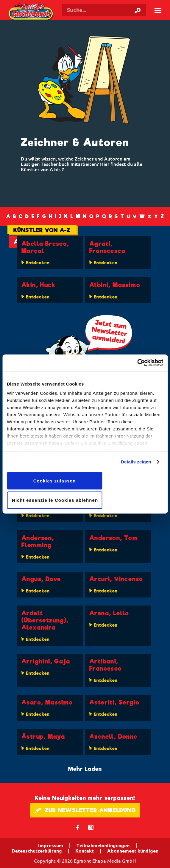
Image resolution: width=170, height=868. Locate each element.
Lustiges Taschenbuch (31, 12)
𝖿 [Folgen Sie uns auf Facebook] (78, 827)
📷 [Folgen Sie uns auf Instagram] (91, 827)
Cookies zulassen (55, 481)
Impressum (51, 845)
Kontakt (85, 851)
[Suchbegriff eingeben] (104, 10)
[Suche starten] (138, 10)
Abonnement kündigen (133, 851)
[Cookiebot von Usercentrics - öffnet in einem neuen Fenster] (137, 363)
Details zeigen (136, 462)
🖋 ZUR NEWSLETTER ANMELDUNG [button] (85, 810)
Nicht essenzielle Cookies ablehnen (55, 500)
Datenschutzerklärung (37, 851)
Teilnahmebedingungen (103, 845)
